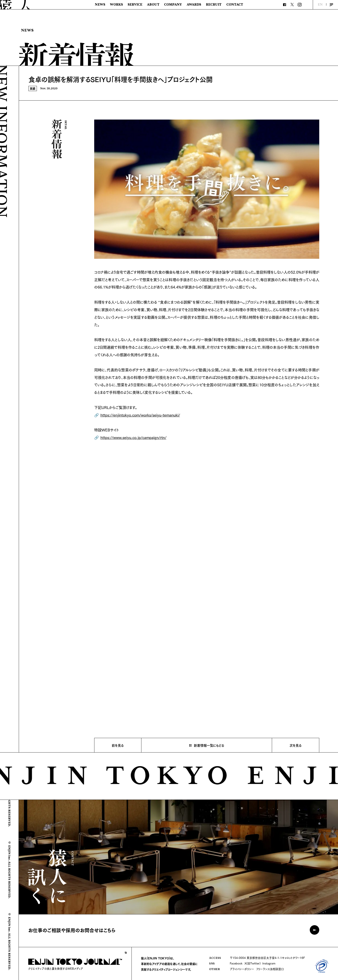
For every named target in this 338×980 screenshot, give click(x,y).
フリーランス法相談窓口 (270, 969)
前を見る (118, 745)
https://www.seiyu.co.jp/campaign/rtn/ (133, 437)
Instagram (269, 963)
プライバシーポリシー (242, 969)
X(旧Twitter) (253, 963)
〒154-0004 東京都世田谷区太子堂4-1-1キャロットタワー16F (267, 958)
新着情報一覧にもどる (209, 745)
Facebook (236, 963)
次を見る (296, 745)
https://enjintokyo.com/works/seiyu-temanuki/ (140, 415)
